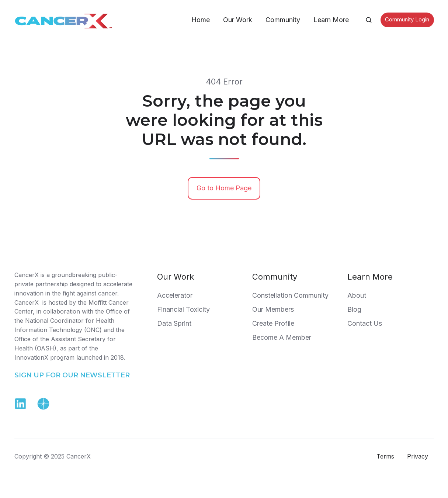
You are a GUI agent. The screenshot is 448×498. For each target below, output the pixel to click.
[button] (369, 20)
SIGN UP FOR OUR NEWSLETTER (72, 375)
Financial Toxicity (183, 309)
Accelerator (175, 295)
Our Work (238, 20)
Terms (385, 456)
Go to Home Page (224, 188)
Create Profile (273, 323)
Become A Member (282, 337)
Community (283, 20)
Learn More (331, 20)
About (357, 295)
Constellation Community (290, 295)
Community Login (407, 20)
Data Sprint (174, 323)
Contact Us (365, 323)
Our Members (273, 309)
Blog (354, 309)
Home (201, 20)
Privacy (418, 456)
